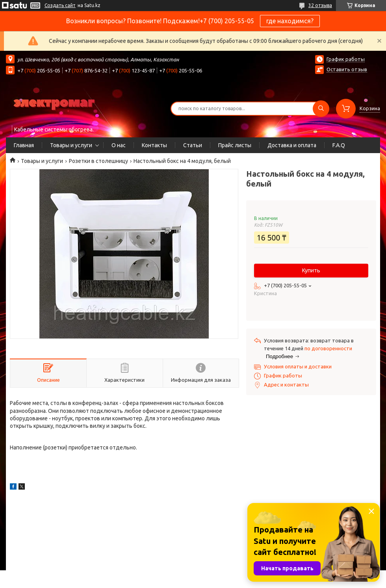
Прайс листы (235, 145)
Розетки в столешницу (98, 161)
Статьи (193, 145)
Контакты (154, 145)
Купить (311, 270)
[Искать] (321, 109)
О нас (119, 145)
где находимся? (290, 21)
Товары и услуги (71, 145)
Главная (24, 145)
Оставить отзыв (347, 69)
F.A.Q (339, 145)
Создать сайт (60, 5)
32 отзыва (320, 5)
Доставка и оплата (292, 145)
